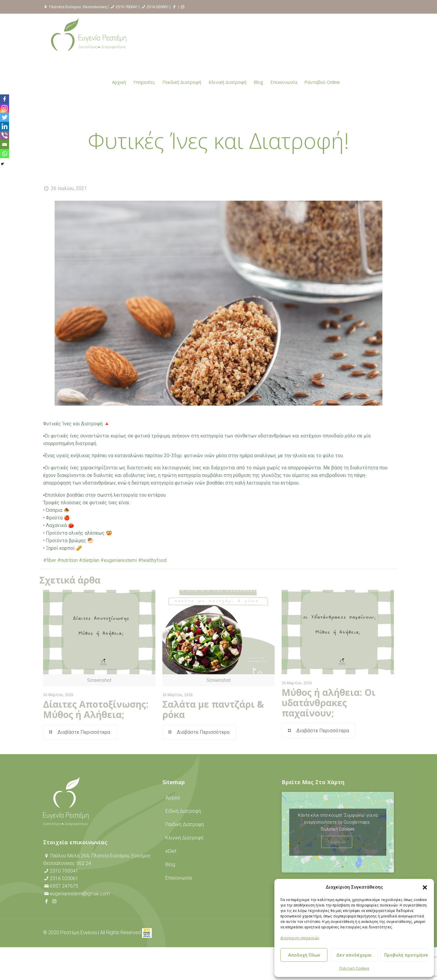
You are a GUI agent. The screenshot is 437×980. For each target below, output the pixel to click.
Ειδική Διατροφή (183, 811)
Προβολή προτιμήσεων (406, 955)
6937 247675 (64, 886)
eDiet (171, 851)
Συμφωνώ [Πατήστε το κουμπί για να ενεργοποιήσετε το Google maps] (337, 842)
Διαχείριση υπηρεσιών (300, 938)
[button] (425, 887)
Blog (170, 864)
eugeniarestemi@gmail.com (80, 894)
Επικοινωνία (179, 878)
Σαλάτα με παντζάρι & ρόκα (213, 709)
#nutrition (68, 560)
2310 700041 (127, 7)
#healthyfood (152, 560)
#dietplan (89, 560)
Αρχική (173, 798)
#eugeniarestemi (119, 560)
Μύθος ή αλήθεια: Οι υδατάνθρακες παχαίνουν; (329, 703)
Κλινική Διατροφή (184, 838)
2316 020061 (158, 7)
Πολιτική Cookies (354, 968)
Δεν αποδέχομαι (354, 955)
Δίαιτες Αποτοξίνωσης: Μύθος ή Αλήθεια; (96, 709)
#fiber (50, 560)
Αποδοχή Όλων (304, 955)
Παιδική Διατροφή (185, 824)
